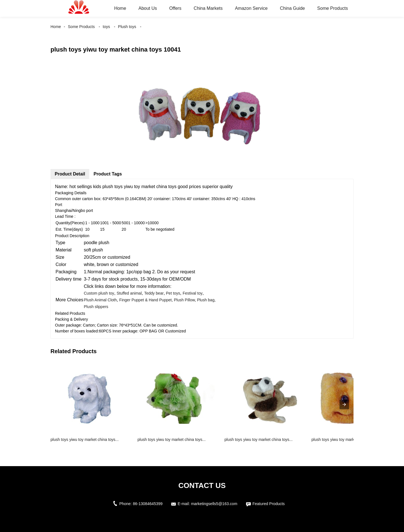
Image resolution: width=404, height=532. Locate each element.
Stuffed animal (129, 293)
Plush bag (206, 300)
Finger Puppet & (134, 300)
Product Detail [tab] (70, 174)
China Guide (292, 8)
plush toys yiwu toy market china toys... (85, 440)
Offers (175, 8)
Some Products (333, 8)
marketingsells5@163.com (214, 504)
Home (120, 8)
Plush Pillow (184, 300)
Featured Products (269, 504)
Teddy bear (154, 293)
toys (106, 27)
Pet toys (173, 293)
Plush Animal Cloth (100, 300)
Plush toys (127, 27)
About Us (148, 8)
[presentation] (344, 404)
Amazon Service (251, 8)
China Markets (208, 8)
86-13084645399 (148, 504)
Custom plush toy (99, 293)
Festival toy (193, 293)
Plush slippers (96, 307)
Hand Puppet (160, 300)
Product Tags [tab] (108, 174)
